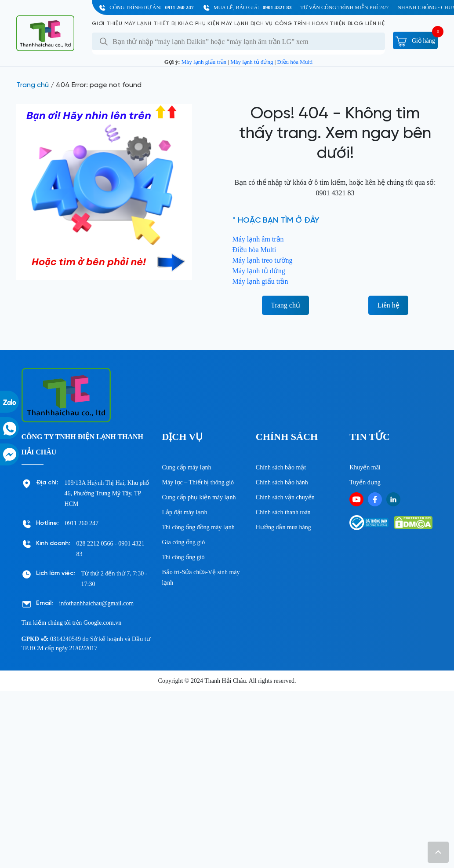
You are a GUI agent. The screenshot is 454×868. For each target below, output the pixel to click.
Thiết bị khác (173, 24)
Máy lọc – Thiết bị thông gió (198, 482)
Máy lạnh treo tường (263, 260)
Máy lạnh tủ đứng (252, 62)
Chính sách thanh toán (283, 512)
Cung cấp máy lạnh (186, 467)
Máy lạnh (138, 24)
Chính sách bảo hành (282, 482)
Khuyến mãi (365, 467)
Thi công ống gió (183, 557)
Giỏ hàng (415, 41)
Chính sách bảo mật (281, 467)
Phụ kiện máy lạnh (222, 24)
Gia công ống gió (183, 542)
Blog (356, 24)
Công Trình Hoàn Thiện (310, 24)
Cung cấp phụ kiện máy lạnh (199, 497)
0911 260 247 (179, 7)
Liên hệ (375, 24)
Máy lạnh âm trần (258, 239)
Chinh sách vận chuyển (285, 497)
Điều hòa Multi (295, 62)
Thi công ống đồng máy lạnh (198, 527)
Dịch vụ (262, 24)
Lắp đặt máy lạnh (184, 512)
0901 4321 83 (277, 7)
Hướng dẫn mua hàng (283, 527)
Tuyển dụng (365, 482)
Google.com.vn (102, 623)
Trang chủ (33, 85)
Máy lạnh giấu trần (204, 62)
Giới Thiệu (107, 24)
